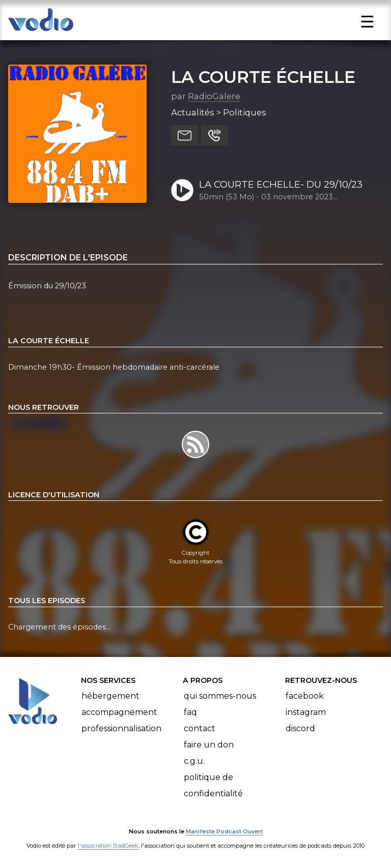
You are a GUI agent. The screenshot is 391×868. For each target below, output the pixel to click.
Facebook (305, 696)
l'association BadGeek (108, 846)
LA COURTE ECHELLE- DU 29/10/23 (281, 184)
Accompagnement (119, 712)
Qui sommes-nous (220, 696)
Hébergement (110, 696)
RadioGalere (214, 96)
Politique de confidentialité (213, 785)
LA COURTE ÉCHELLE (263, 77)
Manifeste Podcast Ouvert (224, 831)
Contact (200, 728)
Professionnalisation (121, 728)
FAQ (190, 712)
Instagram (306, 712)
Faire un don (209, 745)
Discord (300, 728)
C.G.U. (194, 761)
